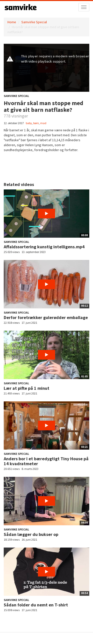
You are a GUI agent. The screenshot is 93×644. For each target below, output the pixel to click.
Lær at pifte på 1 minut (27, 388)
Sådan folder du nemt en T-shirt (36, 605)
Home (12, 22)
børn (36, 123)
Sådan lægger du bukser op (31, 534)
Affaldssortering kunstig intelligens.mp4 (44, 247)
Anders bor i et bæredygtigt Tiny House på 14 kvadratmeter (46, 461)
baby (29, 123)
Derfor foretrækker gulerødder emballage (46, 317)
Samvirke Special (34, 22)
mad (43, 123)
